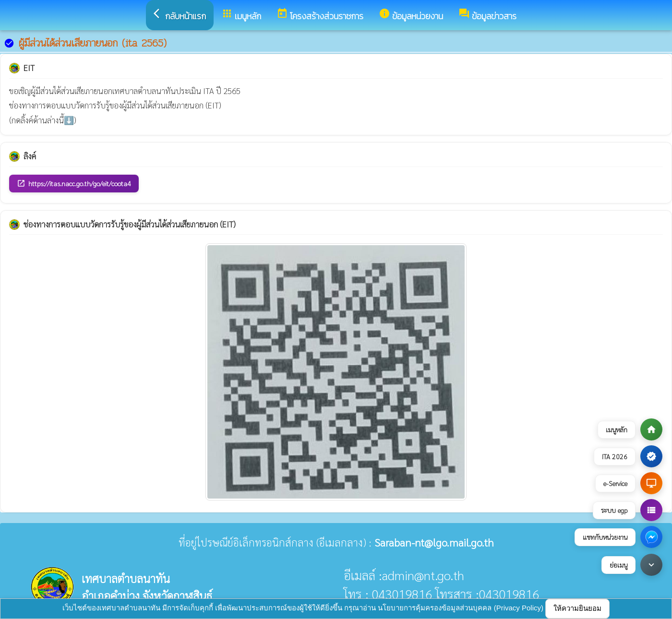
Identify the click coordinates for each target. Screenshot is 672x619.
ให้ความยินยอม (577, 608)
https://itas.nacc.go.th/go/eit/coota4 (74, 184)
